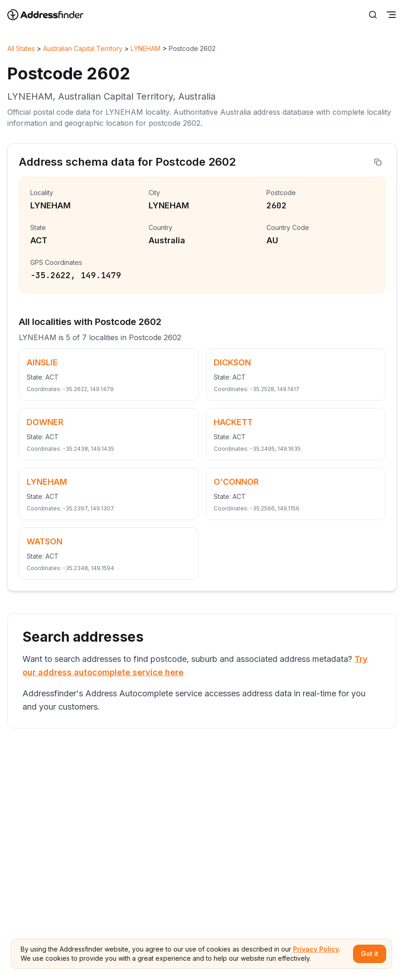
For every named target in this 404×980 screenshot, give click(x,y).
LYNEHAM (146, 48)
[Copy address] (378, 162)
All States (21, 48)
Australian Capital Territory (83, 48)
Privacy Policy (316, 949)
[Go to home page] (51, 15)
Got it (370, 954)
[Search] (373, 15)
